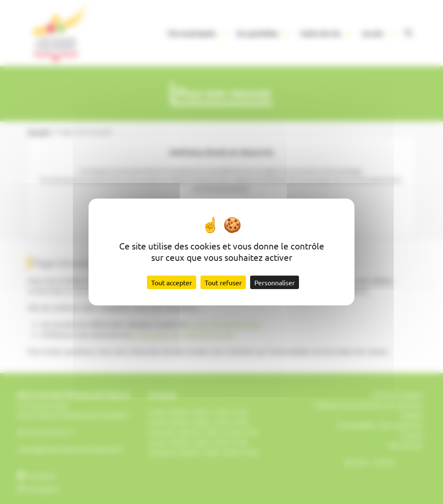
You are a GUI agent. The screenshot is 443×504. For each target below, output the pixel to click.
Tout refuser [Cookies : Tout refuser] (223, 282)
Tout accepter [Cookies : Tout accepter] (172, 282)
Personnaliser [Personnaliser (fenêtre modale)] (275, 282)
